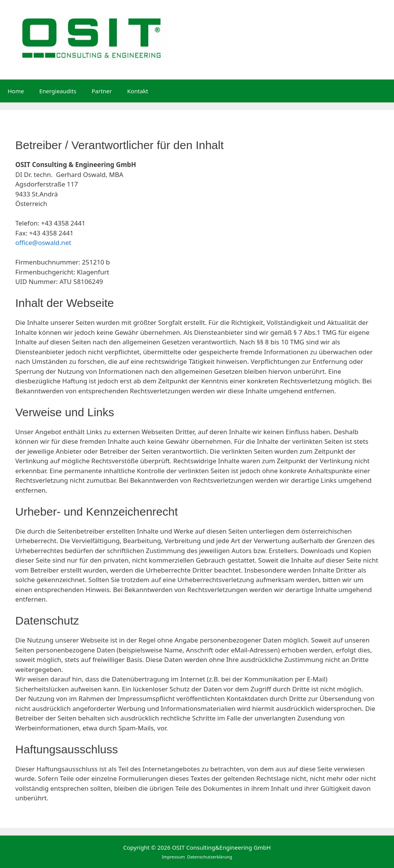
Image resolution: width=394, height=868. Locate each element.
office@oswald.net (43, 243)
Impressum (174, 857)
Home (16, 91)
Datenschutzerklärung (210, 857)
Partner (102, 91)
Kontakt (138, 91)
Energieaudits (58, 91)
